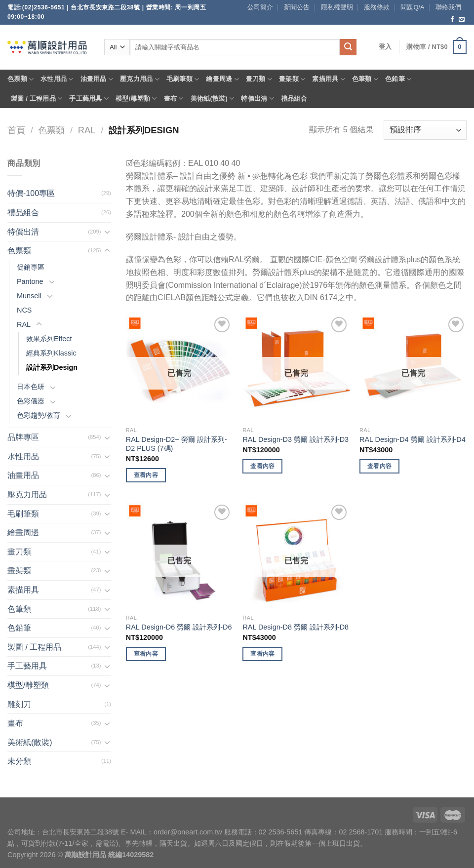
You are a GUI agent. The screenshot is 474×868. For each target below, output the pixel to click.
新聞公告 (297, 7)
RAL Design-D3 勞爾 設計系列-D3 (296, 439)
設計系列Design (52, 367)
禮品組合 (294, 99)
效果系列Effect (49, 339)
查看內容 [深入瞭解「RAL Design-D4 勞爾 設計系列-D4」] (379, 466)
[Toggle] (107, 232)
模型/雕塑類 (136, 99)
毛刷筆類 (183, 79)
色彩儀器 (31, 401)
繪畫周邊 (222, 79)
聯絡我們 (448, 7)
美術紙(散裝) (213, 99)
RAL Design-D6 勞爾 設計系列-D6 (179, 627)
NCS (24, 310)
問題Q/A (412, 7)
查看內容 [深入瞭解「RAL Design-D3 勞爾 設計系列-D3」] (262, 466)
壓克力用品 (140, 79)
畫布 (174, 99)
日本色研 (31, 387)
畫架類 (292, 79)
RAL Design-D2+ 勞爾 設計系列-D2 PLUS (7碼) (177, 444)
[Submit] (348, 47)
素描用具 (328, 79)
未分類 (19, 761)
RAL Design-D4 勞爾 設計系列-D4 (413, 439)
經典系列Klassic (51, 353)
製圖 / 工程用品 (37, 99)
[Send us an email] (462, 20)
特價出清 (257, 99)
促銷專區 (31, 267)
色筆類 (365, 79)
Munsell (29, 296)
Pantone (30, 281)
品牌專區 (23, 437)
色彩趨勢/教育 (39, 415)
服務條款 (377, 7)
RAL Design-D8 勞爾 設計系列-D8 (296, 627)
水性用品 (57, 79)
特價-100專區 (31, 193)
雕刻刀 (19, 704)
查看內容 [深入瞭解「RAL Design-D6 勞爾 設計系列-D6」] (146, 654)
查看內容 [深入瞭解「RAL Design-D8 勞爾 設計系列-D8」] (262, 654)
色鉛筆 (398, 79)
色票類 (20, 79)
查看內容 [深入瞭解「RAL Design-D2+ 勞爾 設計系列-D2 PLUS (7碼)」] (146, 475)
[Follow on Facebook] (452, 20)
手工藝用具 (89, 99)
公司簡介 (260, 7)
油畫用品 (97, 79)
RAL (87, 130)
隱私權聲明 (337, 7)
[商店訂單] (425, 130)
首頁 (16, 130)
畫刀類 (259, 79)
